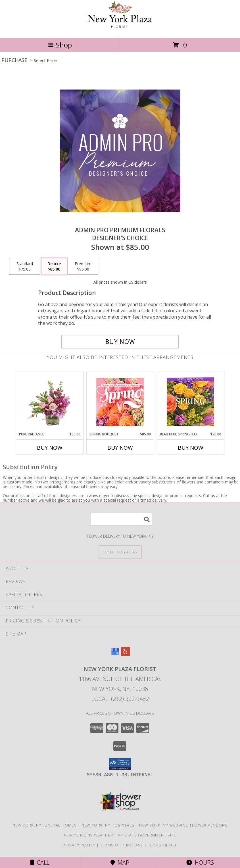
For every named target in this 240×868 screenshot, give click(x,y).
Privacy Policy (79, 845)
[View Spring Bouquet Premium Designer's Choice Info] (120, 402)
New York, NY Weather (88, 835)
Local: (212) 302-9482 (120, 699)
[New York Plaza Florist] (120, 30)
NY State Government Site (147, 835)
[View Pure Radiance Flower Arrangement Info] (50, 402)
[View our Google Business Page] (115, 654)
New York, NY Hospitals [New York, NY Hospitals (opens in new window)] (108, 825)
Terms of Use (163, 845)
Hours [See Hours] (200, 862)
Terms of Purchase (122, 845)
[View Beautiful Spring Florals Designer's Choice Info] (190, 402)
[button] (120, 764)
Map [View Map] (120, 862)
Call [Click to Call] (40, 862)
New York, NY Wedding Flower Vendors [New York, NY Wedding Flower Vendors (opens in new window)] (183, 825)
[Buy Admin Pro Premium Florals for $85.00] (120, 342)
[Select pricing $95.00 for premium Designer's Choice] (83, 267)
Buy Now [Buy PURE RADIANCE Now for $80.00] (50, 448)
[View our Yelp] (125, 654)
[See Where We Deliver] (120, 552)
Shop (60, 45)
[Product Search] (121, 519)
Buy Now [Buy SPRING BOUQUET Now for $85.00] (120, 448)
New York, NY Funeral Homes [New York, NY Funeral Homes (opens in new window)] (45, 825)
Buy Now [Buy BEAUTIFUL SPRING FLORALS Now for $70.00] (191, 448)
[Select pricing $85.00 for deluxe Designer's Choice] (54, 267)
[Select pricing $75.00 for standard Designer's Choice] (25, 267)
